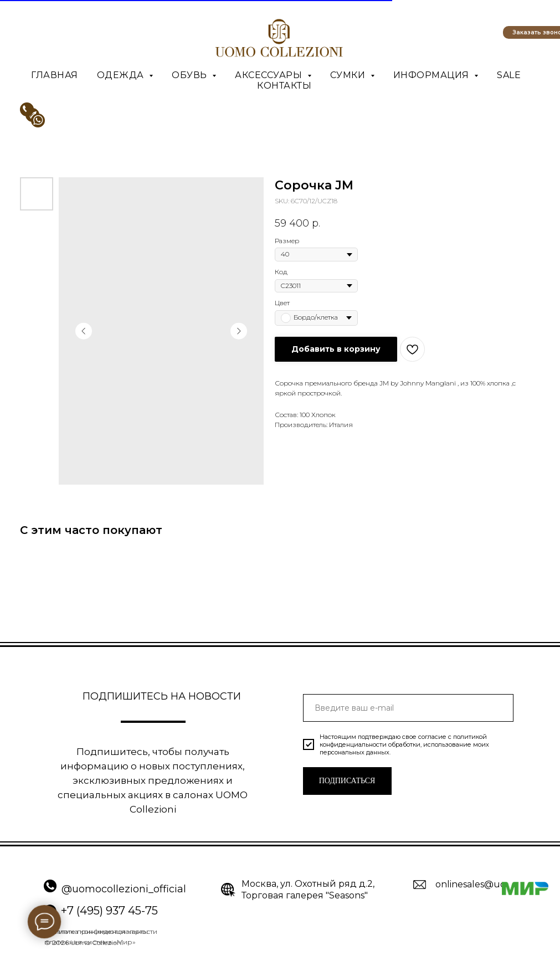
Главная (55, 75)
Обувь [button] (191, 75)
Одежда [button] (122, 75)
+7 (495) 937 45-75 (109, 911)
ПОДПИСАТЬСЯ (347, 781)
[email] (408, 708)
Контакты (284, 86)
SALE (509, 75)
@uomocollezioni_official (124, 889)
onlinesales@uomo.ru (484, 884)
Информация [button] (433, 75)
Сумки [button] (349, 75)
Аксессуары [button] (270, 75)
